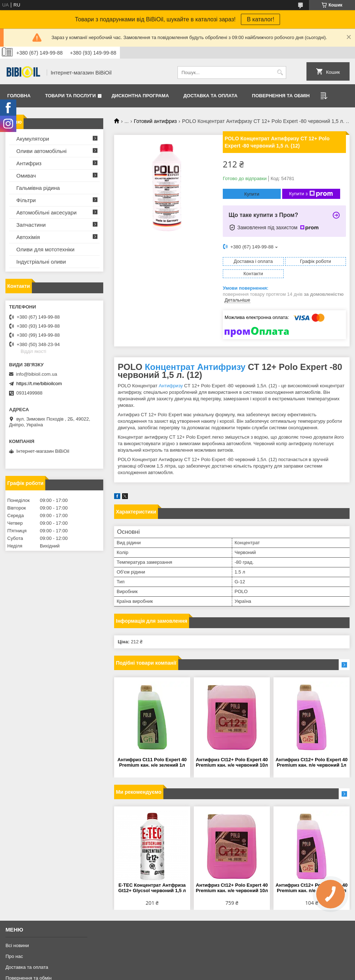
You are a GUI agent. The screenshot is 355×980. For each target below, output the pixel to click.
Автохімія (28, 237)
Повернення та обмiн (281, 96)
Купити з (311, 194)
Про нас (14, 956)
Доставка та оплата (210, 96)
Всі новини (17, 945)
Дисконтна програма (140, 96)
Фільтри (26, 200)
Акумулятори (33, 139)
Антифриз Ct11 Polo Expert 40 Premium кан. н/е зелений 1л (152, 762)
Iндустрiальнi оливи (41, 262)
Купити (252, 194)
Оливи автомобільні (41, 151)
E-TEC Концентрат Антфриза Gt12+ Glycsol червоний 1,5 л (152, 888)
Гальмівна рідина (38, 188)
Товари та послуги (70, 96)
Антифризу (171, 386)
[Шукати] (280, 73)
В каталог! (260, 19)
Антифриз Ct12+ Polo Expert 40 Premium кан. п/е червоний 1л (312, 762)
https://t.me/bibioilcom (39, 384)
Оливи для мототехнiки (45, 249)
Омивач (26, 176)
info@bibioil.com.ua (37, 374)
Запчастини (31, 225)
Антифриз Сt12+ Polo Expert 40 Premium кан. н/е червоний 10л (232, 762)
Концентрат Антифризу (195, 367)
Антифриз (29, 163)
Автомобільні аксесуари (46, 212)
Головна (19, 96)
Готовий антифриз (155, 121)
